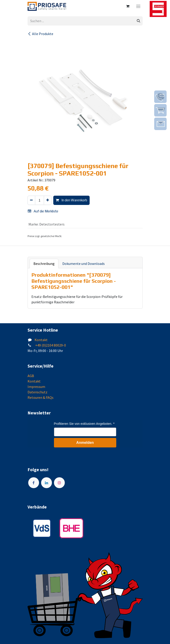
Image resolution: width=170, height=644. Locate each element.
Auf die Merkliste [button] (43, 211)
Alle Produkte (40, 34)
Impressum (36, 387)
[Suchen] (139, 21)
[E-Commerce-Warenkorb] (128, 6)
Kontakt (41, 340)
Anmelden (85, 443)
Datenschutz (37, 392)
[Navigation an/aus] (138, 6)
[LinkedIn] (47, 483)
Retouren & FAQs (41, 397)
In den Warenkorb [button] (71, 200)
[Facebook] (34, 483)
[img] (160, 97)
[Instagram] (59, 483)
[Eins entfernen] (31, 200)
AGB (31, 376)
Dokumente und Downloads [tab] (84, 264)
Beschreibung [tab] (44, 264)
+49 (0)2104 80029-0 (50, 345)
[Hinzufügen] (48, 200)
